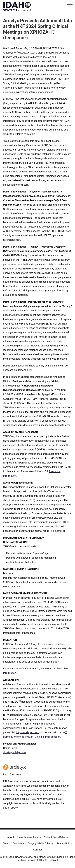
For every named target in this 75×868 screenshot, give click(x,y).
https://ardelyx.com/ (27, 732)
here (29, 370)
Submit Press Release (56, 837)
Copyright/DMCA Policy (41, 844)
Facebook (55, 737)
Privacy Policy (64, 844)
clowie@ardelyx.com (14, 752)
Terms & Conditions (14, 844)
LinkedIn (39, 737)
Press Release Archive (29, 837)
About (11, 837)
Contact (38, 850)
